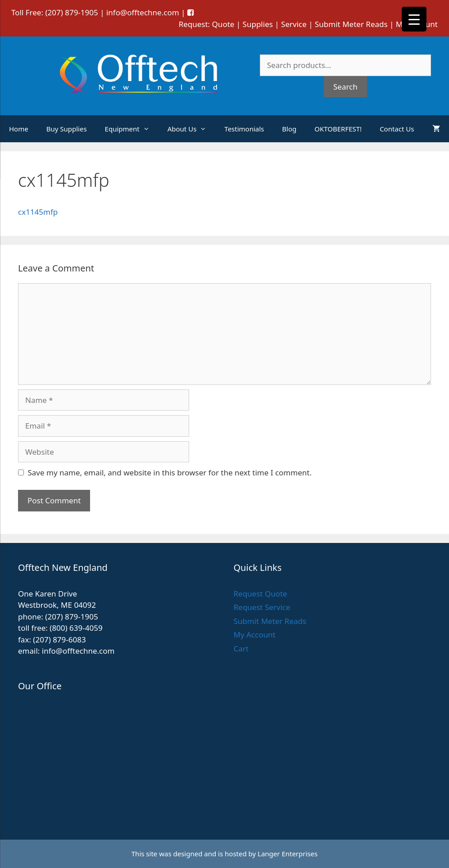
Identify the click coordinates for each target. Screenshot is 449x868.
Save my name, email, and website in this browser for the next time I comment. (170, 472)
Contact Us (397, 129)
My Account (255, 635)
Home (19, 129)
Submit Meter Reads (351, 24)
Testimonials (244, 129)
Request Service (262, 607)
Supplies (258, 24)
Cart (241, 649)
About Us (192, 129)
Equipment (132, 129)
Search (345, 87)
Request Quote (261, 594)
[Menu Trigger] (414, 19)
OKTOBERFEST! (338, 129)
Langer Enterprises (288, 854)
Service (294, 24)
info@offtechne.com (143, 12)
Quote (223, 24)
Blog (289, 129)
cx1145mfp (38, 212)
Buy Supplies (67, 129)
